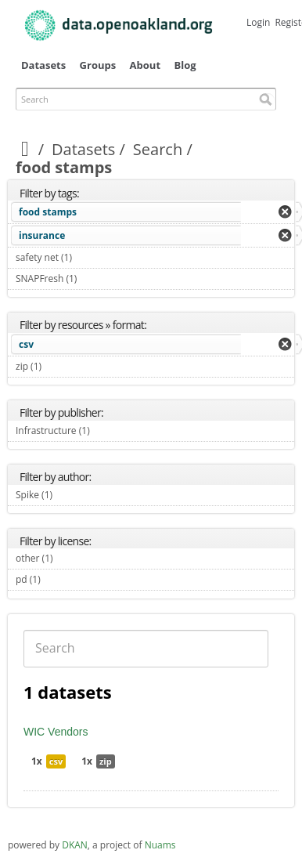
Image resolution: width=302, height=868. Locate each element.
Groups (98, 65)
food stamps (48, 212)
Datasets (43, 65)
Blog (185, 65)
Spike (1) (71, 495)
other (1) (71, 558)
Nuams (160, 845)
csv (26, 344)
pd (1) (59, 579)
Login (258, 22)
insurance (42, 235)
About (145, 65)
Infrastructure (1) (108, 430)
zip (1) (60, 366)
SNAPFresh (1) (95, 278)
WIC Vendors (56, 732)
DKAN (75, 845)
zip (106, 761)
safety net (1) (90, 257)
